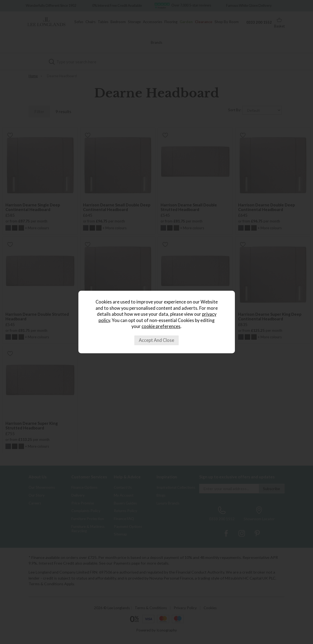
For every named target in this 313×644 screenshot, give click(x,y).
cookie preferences (161, 326)
